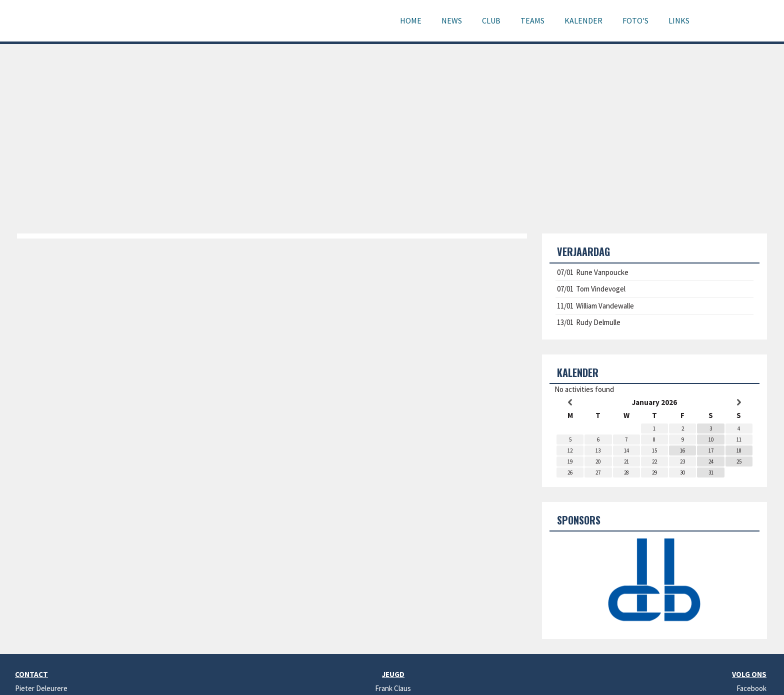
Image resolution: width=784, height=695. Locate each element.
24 (711, 461)
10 (711, 439)
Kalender (583, 20)
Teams (532, 20)
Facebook (751, 688)
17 (711, 450)
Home (411, 20)
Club (491, 20)
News (452, 20)
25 (739, 461)
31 (711, 472)
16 (682, 450)
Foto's (635, 20)
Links (679, 20)
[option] (654, 581)
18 (739, 450)
